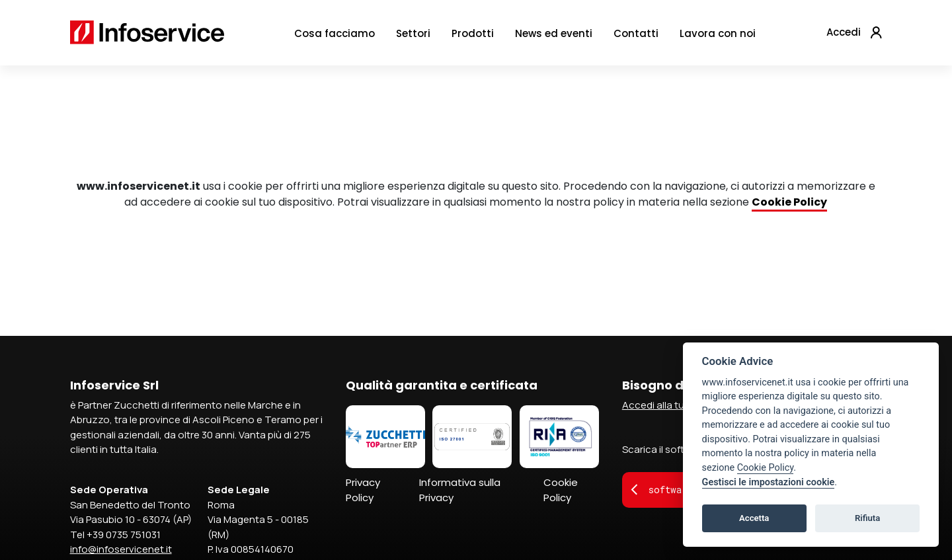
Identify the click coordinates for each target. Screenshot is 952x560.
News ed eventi (554, 37)
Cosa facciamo (335, 37)
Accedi (844, 36)
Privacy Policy (363, 490)
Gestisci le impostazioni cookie (769, 482)
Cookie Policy (561, 490)
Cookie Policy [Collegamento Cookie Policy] (789, 202)
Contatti (636, 37)
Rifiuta (867, 518)
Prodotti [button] (473, 37)
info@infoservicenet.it (121, 549)
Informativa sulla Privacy (460, 490)
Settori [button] (413, 37)
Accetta (754, 518)
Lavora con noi (718, 37)
